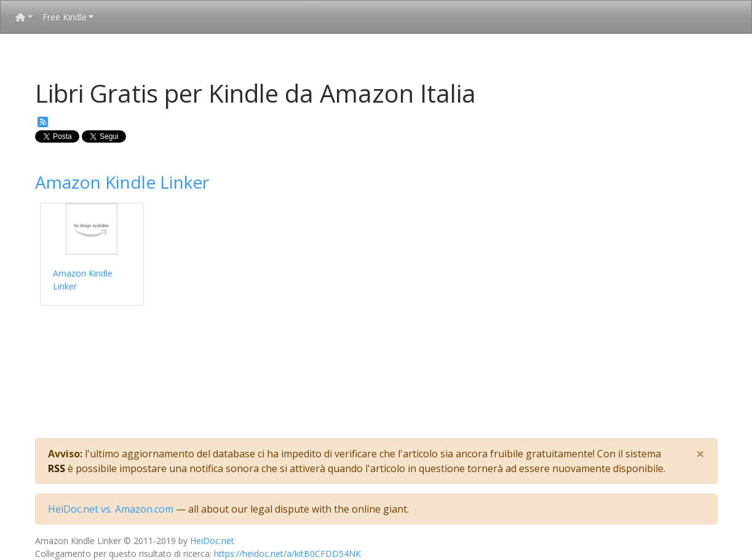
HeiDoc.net (212, 541)
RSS (57, 468)
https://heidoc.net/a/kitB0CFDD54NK (287, 554)
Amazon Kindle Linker (122, 182)
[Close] (700, 454)
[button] (24, 17)
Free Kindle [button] (65, 17)
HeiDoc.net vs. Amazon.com (111, 509)
